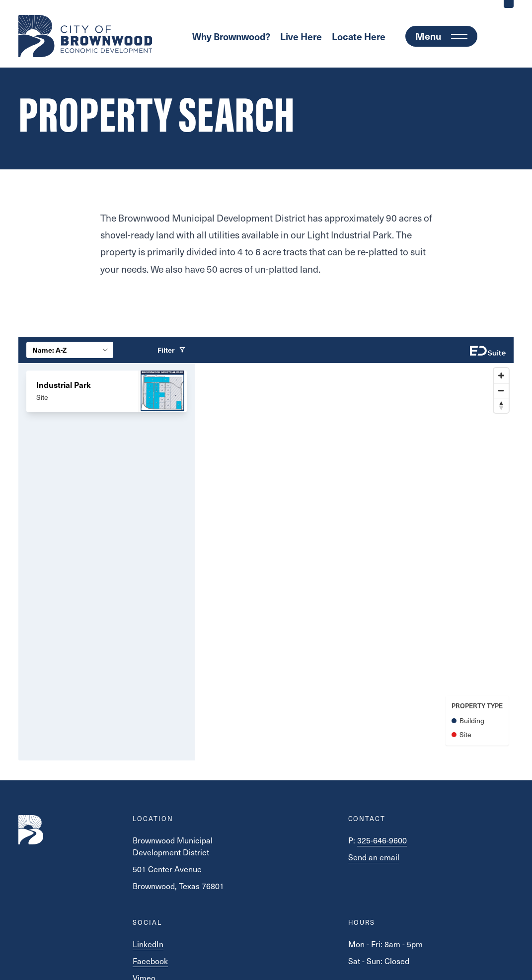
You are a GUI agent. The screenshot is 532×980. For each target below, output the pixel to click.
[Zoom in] (501, 376)
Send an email (374, 857)
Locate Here (359, 36)
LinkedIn (148, 944)
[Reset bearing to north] (501, 405)
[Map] (354, 562)
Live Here (301, 36)
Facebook (150, 961)
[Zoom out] (501, 390)
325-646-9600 (382, 840)
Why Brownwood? (231, 36)
